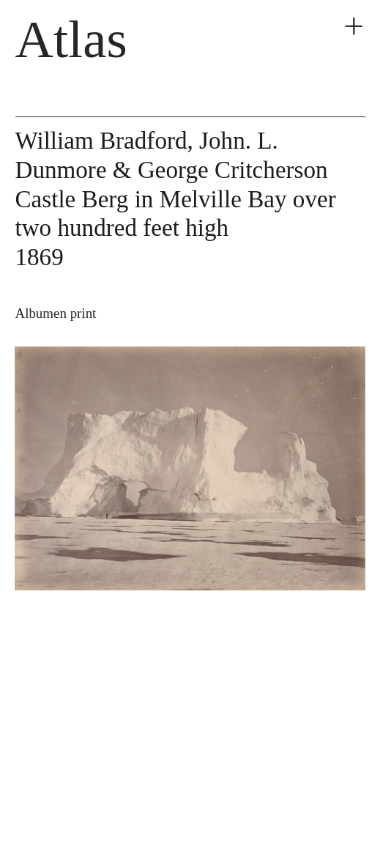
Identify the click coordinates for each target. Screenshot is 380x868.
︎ (354, 27)
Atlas (71, 39)
